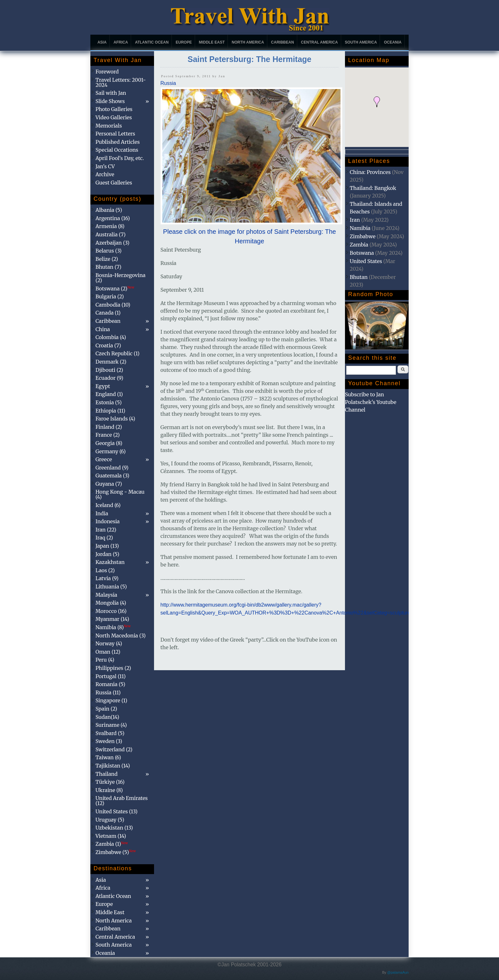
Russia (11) (108, 692)
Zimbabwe (363, 236)
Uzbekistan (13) (114, 828)
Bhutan (359, 277)
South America (361, 42)
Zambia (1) (112, 844)
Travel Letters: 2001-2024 (121, 82)
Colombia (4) (111, 337)
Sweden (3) (109, 741)
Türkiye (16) (110, 782)
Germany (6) (111, 451)
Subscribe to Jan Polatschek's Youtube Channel (371, 402)
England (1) (109, 394)
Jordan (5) (107, 554)
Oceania (393, 42)
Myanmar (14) (112, 619)
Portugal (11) (111, 676)
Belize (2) (107, 259)
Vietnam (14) (111, 836)
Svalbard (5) (110, 733)
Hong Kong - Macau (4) (120, 494)
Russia (168, 83)
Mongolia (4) (111, 603)
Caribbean (283, 42)
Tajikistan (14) (113, 766)
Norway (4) (109, 643)
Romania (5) (110, 684)
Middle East (212, 42)
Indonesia (108, 521)
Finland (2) (109, 427)
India (102, 513)
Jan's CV (105, 166)
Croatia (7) (108, 345)
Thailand (106, 774)
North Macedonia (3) (121, 636)
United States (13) (116, 811)
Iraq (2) (104, 538)
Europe (184, 42)
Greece (104, 459)
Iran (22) (106, 530)
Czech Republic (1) (117, 353)
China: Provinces (370, 172)
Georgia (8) (109, 443)
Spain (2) (106, 709)
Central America (320, 42)
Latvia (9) (107, 578)
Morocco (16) (111, 611)
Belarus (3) (109, 251)
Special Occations (117, 150)
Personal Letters (115, 134)
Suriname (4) (111, 725)
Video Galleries (114, 117)
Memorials (109, 126)
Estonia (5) (109, 402)
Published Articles (118, 142)
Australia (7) (111, 234)
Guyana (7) (109, 484)
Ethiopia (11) (110, 411)
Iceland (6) (108, 505)
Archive (105, 174)
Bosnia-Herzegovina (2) (120, 278)
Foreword (107, 72)
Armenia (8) (110, 226)
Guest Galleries (114, 183)
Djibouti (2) (109, 370)
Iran (355, 220)
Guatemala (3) (112, 476)
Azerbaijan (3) (112, 243)
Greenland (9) (112, 468)
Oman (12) (108, 652)
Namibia (360, 228)
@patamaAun (398, 972)
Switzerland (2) (114, 749)
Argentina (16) (113, 218)
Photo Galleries (114, 109)
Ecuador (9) (109, 378)
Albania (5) (109, 210)
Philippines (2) (113, 668)
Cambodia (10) (113, 305)
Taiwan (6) (108, 757)
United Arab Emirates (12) (122, 801)
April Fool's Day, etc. (120, 158)
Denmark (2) (111, 362)
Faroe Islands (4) (115, 419)
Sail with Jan (111, 93)
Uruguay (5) (110, 820)
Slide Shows (110, 101)
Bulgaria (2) (110, 296)
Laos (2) (105, 570)
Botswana (362, 253)
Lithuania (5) (111, 587)
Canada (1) (108, 313)
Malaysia (106, 595)
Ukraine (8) (109, 790)
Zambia (359, 245)
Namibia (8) (113, 627)
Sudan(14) (107, 717)
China (103, 329)
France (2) (108, 435)
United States (366, 261)
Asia (102, 42)
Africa (121, 42)
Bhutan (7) (108, 267)
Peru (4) (105, 660)
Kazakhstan (110, 562)
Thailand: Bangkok (373, 188)
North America (248, 42)
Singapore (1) (111, 700)
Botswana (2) (115, 288)
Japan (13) (107, 546)
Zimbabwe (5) (116, 852)
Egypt (103, 386)
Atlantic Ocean (152, 42)
